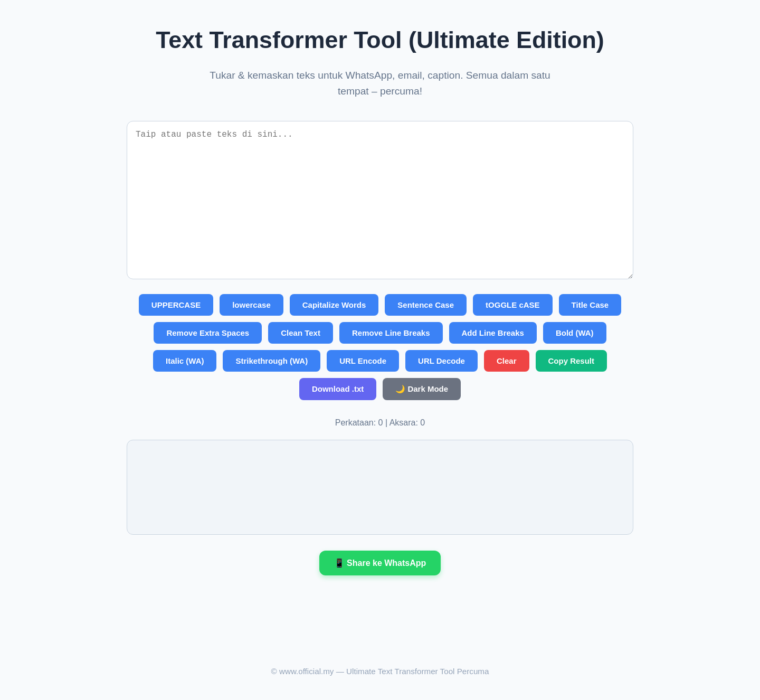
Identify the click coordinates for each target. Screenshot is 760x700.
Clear (507, 361)
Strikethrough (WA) (272, 361)
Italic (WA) (185, 361)
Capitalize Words (334, 305)
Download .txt (338, 389)
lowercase (251, 305)
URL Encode (363, 361)
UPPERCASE (176, 305)
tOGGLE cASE (513, 305)
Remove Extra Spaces (208, 333)
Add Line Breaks (493, 333)
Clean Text (301, 333)
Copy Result (572, 361)
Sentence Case (426, 305)
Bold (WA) (575, 333)
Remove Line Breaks (391, 333)
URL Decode (441, 361)
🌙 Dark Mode (422, 389)
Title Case (590, 305)
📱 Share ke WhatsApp (380, 563)
